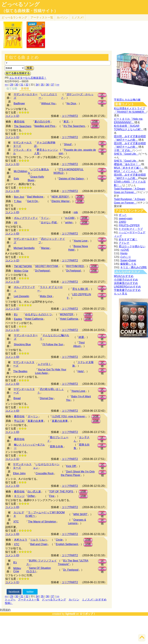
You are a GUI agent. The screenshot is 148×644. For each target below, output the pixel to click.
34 (37, 85)
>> (58, 85)
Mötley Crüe (21, 271)
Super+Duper (128, 260)
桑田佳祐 (19, 122)
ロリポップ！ (88, 614)
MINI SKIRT (80, 514)
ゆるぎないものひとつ (38, 314)
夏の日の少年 (42, 122)
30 (17, 85)
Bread (17, 398)
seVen (69, 222)
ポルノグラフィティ (26, 218)
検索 (29, 68)
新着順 (25, 88)
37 (52, 85)
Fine (52, 496)
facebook (14, 592)
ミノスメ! (77, 18)
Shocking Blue (22, 344)
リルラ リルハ (39, 540)
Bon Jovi (19, 197)
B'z (16, 315)
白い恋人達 (34, 492)
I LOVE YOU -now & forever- (69, 416)
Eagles (18, 319)
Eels (16, 179)
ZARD (122, 222)
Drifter (31, 496)
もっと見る (121, 294)
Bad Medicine (35, 197)
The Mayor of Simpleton (42, 522)
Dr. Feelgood (71, 570)
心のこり (126, 257)
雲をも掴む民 (80, 289)
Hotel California (34, 319)
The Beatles (20, 371)
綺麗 (81, 337)
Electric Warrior (61, 201)
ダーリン (33, 416)
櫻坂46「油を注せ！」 (127, 164)
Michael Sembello (24, 248)
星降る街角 (56, 446)
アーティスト (42, 18)
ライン (45, 218)
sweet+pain (125, 218)
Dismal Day (47, 398)
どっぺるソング (21, 4)
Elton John (19, 473)
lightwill (70, 614)
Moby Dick (46, 296)
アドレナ (124, 243)
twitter (30, 592)
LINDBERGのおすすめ (127, 287)
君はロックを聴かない (132, 246)
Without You (48, 103)
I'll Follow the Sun (53, 344)
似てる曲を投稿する (18, 73)
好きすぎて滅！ (128, 239)
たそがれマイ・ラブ (131, 229)
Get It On (32, 201)
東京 (66, 122)
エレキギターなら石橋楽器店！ (28, 78)
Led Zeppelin (22, 296)
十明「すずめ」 (123, 150)
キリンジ (19, 496)
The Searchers (23, 126)
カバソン (62, 18)
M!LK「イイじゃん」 (126, 171)
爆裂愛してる (128, 264)
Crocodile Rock (45, 473)
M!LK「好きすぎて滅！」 (129, 168)
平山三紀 (19, 421)
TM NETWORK (23, 266)
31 (22, 85)
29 (12, 85)
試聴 (102, 95)
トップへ (10, 600)
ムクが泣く (44, 364)
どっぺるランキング (54, 600)
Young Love (81, 241)
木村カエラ (21, 540)
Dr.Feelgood (42, 271)
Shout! (68, 144)
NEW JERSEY (60, 197)
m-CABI (70, 218)
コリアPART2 (70, 116)
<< (6, 85)
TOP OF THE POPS (61, 492)
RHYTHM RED (75, 266)
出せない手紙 (49, 222)
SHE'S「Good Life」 (126, 154)
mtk (76, 212)
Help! (81, 371)
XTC (16, 522)
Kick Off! (71, 466)
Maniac (45, 248)
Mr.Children (21, 171)
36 (48, 85)
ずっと (123, 215)
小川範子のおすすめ (126, 280)
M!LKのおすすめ (124, 276)
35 (42, 85)
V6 (16, 223)
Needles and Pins (45, 126)
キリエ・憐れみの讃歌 (134, 267)
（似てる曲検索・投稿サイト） (30, 11)
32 (27, 85)
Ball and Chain (39, 544)
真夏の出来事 (36, 421)
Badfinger (19, 103)
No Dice (71, 103)
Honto (124, 253)
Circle (59, 540)
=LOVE (125, 250)
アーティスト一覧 (29, 600)
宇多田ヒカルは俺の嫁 (127, 100)
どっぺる (14, 18)
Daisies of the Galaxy (71, 179)
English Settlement (67, 544)
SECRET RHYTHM (47, 266)
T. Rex (18, 201)
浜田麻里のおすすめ (126, 283)
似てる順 (12, 88)
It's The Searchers (74, 126)
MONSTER (67, 314)
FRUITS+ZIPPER (129, 225)
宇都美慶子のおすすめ (127, 290)
